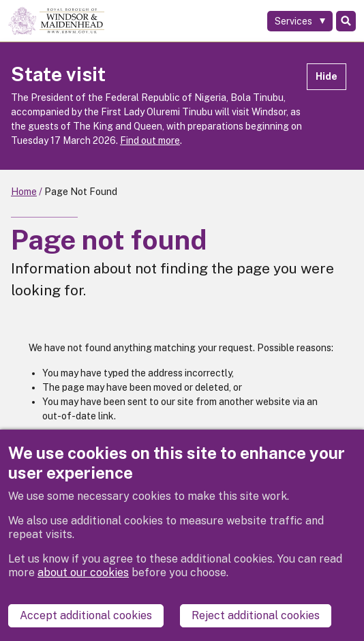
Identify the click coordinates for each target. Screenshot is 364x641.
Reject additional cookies (256, 615)
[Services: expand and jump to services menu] (300, 21)
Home (24, 192)
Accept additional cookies (86, 615)
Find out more (150, 140)
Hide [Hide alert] (327, 76)
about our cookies (83, 572)
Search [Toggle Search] (346, 21)
